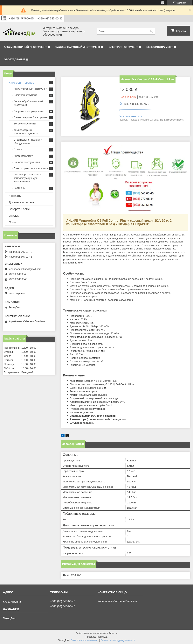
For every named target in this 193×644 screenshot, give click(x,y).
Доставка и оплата (21, 202)
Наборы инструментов (27, 162)
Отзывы (14, 216)
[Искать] (152, 31)
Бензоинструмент (159, 47)
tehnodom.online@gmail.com (25, 269)
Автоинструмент (23, 156)
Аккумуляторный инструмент (25, 47)
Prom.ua (113, 633)
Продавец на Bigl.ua (97, 637)
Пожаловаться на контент (85, 640)
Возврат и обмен (20, 209)
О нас (13, 222)
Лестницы (19, 188)
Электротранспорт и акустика (31, 168)
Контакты (15, 196)
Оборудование (15, 59)
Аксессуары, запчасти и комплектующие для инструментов (28, 178)
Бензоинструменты (25, 124)
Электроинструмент (123, 47)
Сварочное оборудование (29, 111)
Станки (18, 149)
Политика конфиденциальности (118, 640)
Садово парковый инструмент (78, 47)
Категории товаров (21, 83)
